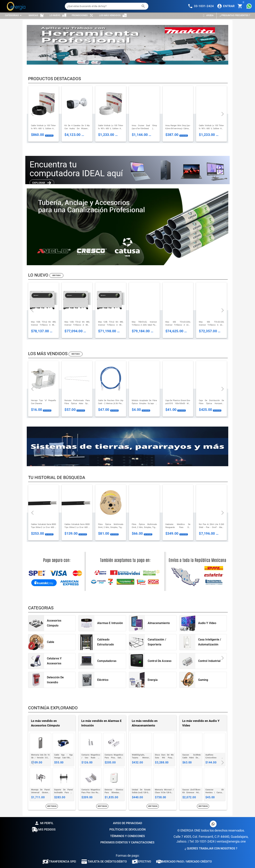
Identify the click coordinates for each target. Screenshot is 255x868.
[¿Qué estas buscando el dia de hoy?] (103, 6)
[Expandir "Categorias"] (14, 15)
